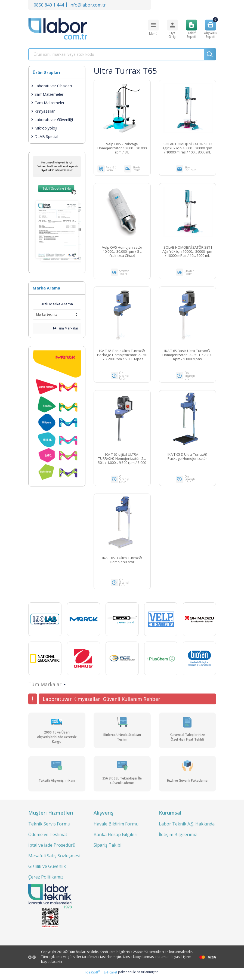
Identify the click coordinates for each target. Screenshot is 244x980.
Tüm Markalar (66, 328)
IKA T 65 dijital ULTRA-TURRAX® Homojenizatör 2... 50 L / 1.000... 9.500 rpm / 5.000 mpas (122, 460)
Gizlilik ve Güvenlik (47, 870)
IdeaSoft (93, 976)
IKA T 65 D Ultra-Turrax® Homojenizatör (122, 563)
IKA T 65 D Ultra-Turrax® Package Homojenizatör (187, 459)
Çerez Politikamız (46, 881)
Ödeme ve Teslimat (48, 838)
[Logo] (58, 29)
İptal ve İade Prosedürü (52, 849)
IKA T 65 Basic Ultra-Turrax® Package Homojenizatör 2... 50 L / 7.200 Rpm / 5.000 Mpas (122, 356)
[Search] (122, 54)
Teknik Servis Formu (49, 828)
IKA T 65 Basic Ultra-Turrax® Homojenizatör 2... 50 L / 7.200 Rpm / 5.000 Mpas (187, 356)
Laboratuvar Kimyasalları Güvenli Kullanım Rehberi (102, 702)
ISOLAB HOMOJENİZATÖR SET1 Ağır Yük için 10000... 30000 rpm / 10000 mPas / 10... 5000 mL (187, 252)
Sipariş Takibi (107, 849)
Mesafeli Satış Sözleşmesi (54, 859)
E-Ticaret (111, 976)
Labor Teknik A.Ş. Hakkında (187, 828)
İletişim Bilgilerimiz (178, 838)
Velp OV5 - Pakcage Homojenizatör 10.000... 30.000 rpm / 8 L (122, 148)
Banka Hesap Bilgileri (115, 838)
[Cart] (211, 29)
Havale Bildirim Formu (116, 828)
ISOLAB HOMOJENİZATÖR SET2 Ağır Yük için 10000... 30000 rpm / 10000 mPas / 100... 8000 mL (187, 148)
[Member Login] (172, 29)
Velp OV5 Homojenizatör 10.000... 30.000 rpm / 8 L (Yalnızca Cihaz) (122, 252)
